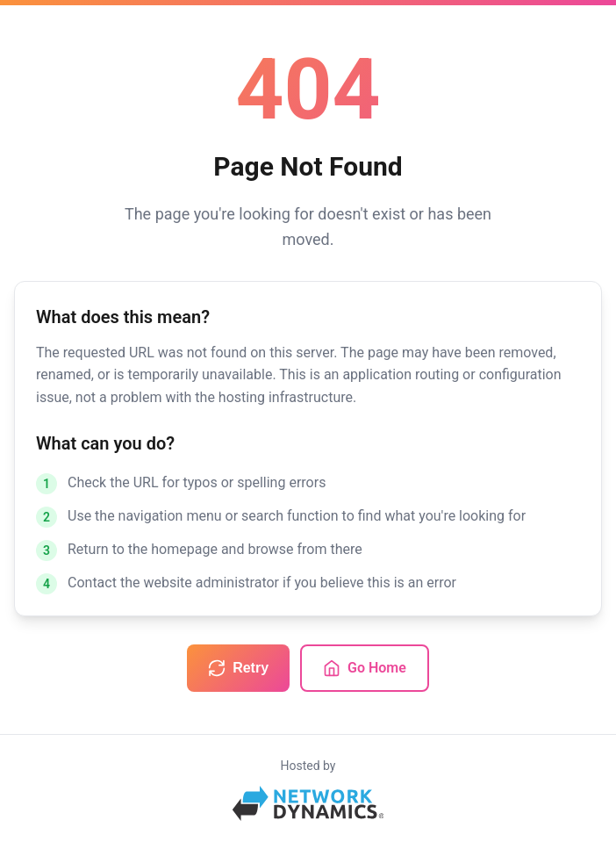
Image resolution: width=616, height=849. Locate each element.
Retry (238, 668)
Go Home (365, 668)
